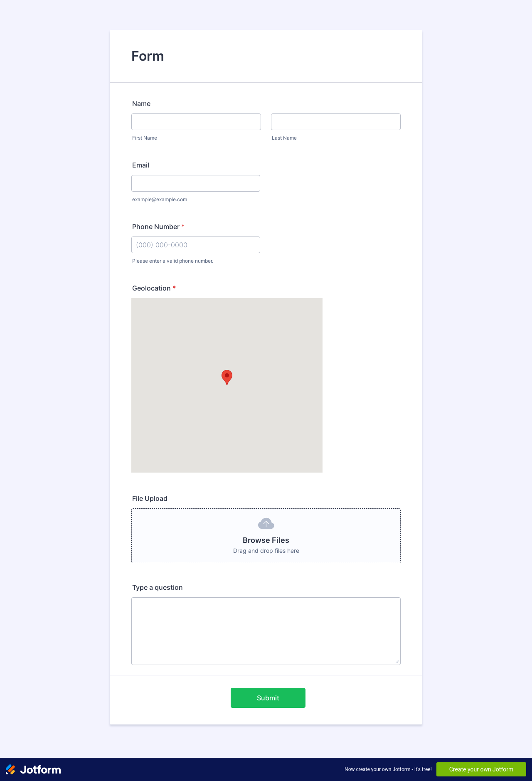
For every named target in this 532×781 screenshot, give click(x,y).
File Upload (150, 498)
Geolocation (154, 288)
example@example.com (160, 199)
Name (141, 103)
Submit (268, 698)
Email (141, 165)
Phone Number (158, 227)
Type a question (158, 587)
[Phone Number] (196, 245)
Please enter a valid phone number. (173, 261)
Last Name (284, 138)
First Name (145, 138)
